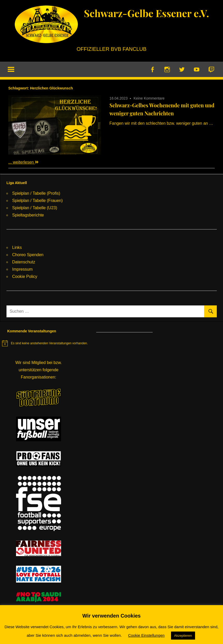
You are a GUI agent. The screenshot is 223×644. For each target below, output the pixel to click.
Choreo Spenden (28, 255)
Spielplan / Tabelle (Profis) (36, 194)
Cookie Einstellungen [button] (146, 635)
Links (17, 248)
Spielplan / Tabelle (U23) (35, 208)
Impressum (22, 269)
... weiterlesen (23, 162)
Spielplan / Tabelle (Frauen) (37, 201)
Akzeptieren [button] (183, 636)
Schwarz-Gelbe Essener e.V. (146, 13)
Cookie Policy (25, 277)
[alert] (45, 344)
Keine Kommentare (149, 99)
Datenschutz (24, 262)
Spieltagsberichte (28, 215)
